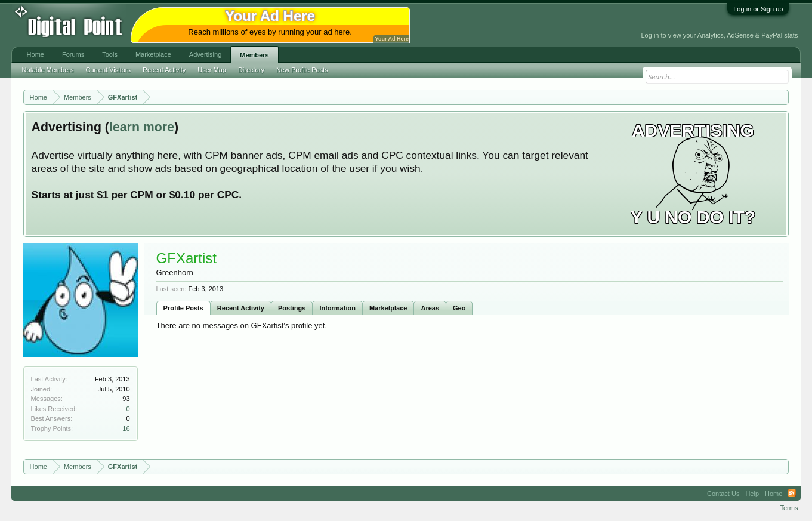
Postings (292, 308)
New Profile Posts (302, 70)
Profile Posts (183, 308)
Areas (430, 308)
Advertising (205, 54)
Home (35, 54)
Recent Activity (241, 308)
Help (752, 494)
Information (337, 308)
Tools (110, 54)
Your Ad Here (392, 39)
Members (254, 55)
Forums (73, 54)
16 (126, 428)
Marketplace (388, 308)
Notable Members (48, 70)
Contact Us (723, 494)
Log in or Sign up (758, 9)
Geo (459, 308)
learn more (142, 127)
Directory (251, 70)
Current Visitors (108, 70)
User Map (212, 70)
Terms (789, 508)
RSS (792, 494)
